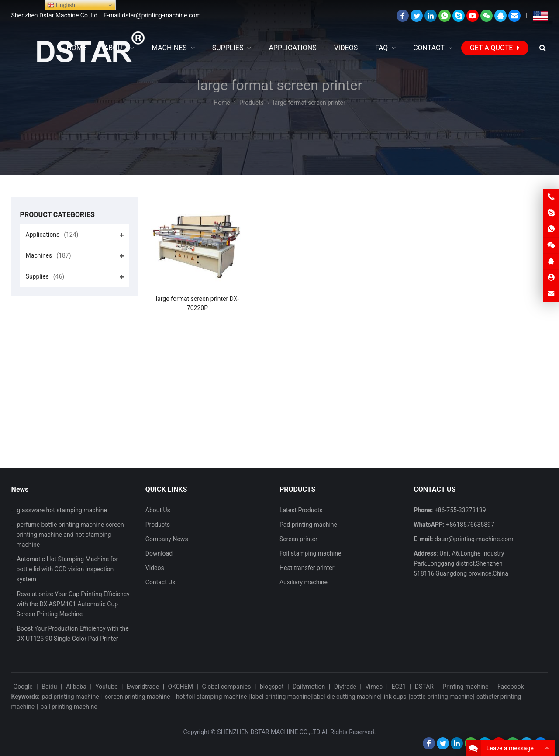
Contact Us (160, 582)
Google (23, 687)
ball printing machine (69, 707)
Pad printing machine (308, 525)
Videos (155, 568)
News (20, 489)
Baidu (49, 687)
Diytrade (345, 687)
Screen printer (298, 539)
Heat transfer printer (307, 568)
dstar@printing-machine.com (474, 539)
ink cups (395, 697)
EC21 (399, 687)
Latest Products (301, 510)
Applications (52, 235)
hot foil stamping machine (211, 697)
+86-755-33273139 (460, 510)
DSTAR (424, 687)
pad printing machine (70, 697)
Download (159, 553)
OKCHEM (181, 687)
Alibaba (76, 687)
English (61, 5)
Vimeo (374, 687)
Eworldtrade (143, 687)
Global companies (226, 687)
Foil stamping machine (310, 553)
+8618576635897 (470, 525)
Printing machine (465, 687)
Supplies (45, 276)
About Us (158, 510)
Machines (48, 255)
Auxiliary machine (304, 582)
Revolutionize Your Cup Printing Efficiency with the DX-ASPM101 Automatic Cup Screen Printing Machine (73, 604)
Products (158, 525)
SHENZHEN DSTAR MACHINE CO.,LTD (269, 732)
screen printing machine (138, 697)
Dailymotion (309, 687)
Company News (167, 539)
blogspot (272, 687)
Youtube (106, 687)
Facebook (511, 687)
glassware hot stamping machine (62, 510)
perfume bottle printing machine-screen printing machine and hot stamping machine (70, 535)
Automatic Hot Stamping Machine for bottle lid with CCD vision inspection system (67, 569)
